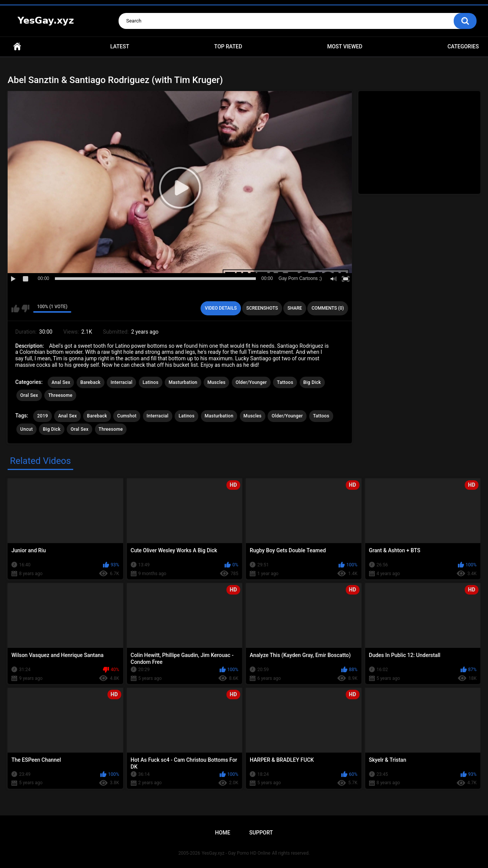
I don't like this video (25, 309)
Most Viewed (345, 46)
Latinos (151, 382)
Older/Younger (251, 382)
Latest (120, 46)
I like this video (15, 309)
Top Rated (228, 46)
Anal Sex (61, 382)
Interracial (121, 382)
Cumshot (127, 416)
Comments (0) (328, 308)
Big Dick (312, 382)
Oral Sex (29, 395)
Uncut (26, 429)
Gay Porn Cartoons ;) (300, 278)
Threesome (60, 395)
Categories (463, 46)
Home (17, 47)
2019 (42, 416)
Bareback (91, 382)
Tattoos (285, 382)
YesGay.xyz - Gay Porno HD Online (236, 853)
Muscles (216, 382)
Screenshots (262, 308)
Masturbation (183, 382)
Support (261, 833)
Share (295, 308)
